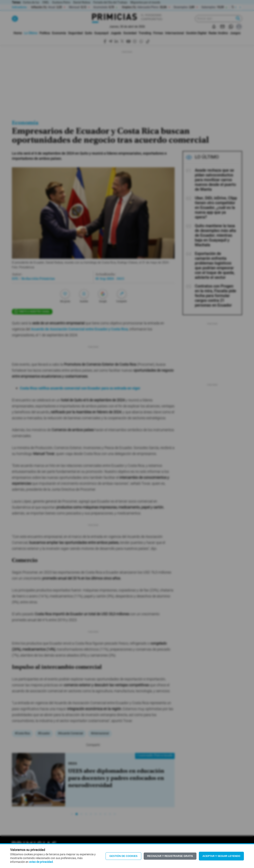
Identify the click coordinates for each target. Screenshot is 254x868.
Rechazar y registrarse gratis (170, 856)
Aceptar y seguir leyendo (221, 856)
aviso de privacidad (41, 862)
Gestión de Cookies (123, 856)
